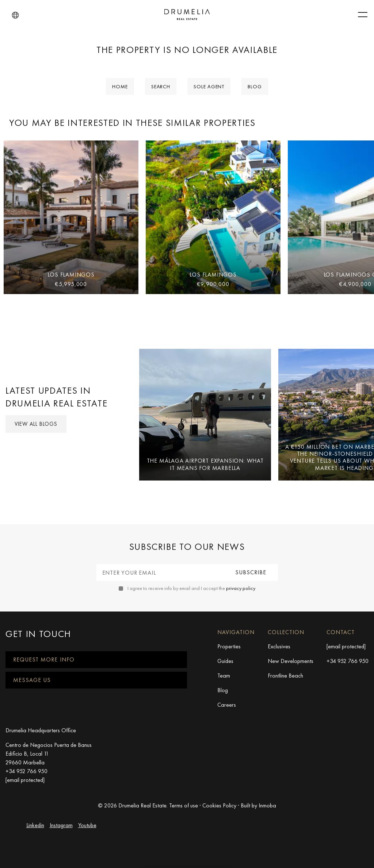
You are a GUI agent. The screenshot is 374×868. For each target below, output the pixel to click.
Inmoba (267, 805)
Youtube (87, 825)
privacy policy (241, 588)
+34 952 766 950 (348, 661)
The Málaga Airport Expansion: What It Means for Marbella (205, 464)
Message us (32, 680)
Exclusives (279, 646)
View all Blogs (36, 424)
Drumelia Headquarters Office (41, 730)
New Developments (291, 661)
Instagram (61, 825)
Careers (227, 705)
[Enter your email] (161, 572)
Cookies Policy (219, 805)
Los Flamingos (71, 275)
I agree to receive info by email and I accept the (191, 588)
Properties (229, 646)
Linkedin (35, 825)
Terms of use (184, 805)
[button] (15, 15)
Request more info (44, 659)
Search (161, 86)
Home (120, 86)
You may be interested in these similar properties (132, 123)
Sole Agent (209, 86)
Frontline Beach (285, 676)
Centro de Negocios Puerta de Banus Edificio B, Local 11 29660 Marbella (49, 754)
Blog (255, 86)
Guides (225, 661)
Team (224, 676)
